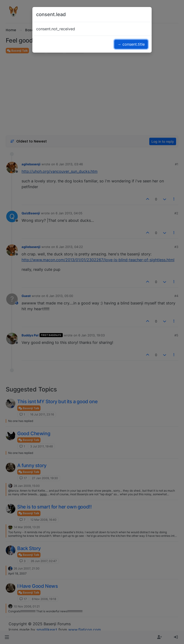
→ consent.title (131, 44)
